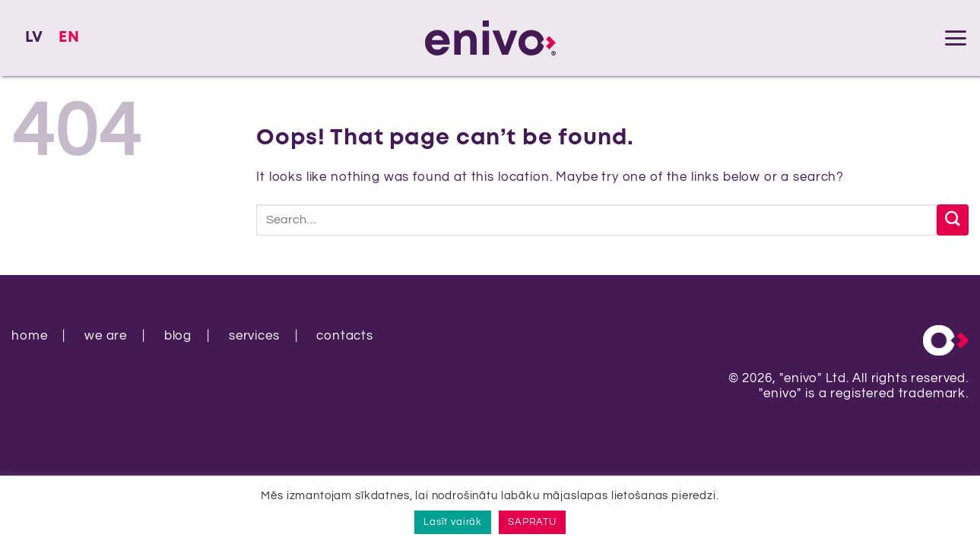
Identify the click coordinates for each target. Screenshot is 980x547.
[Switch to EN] (69, 38)
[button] (956, 38)
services (254, 336)
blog (178, 336)
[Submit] (953, 220)
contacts (345, 336)
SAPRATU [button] (532, 522)
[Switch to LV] (34, 38)
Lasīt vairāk (453, 522)
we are (106, 336)
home (29, 336)
